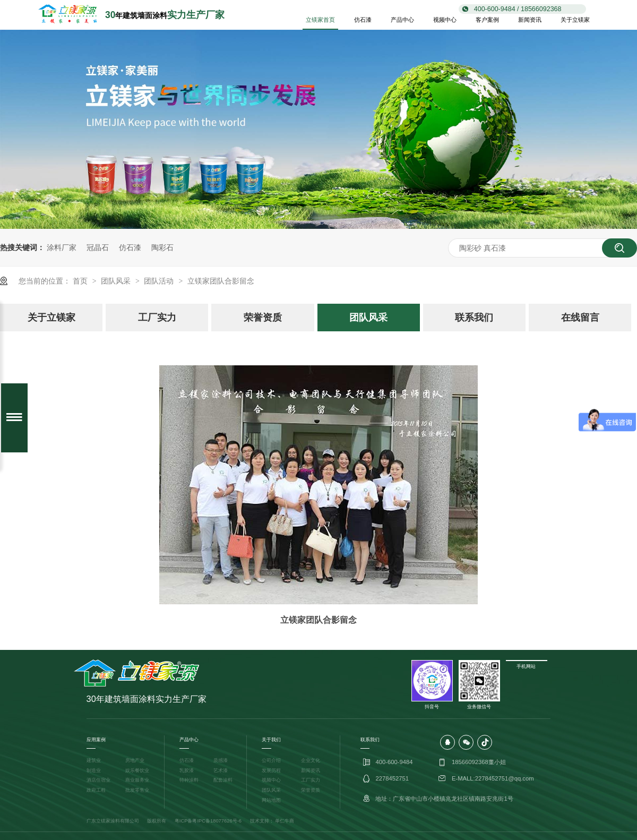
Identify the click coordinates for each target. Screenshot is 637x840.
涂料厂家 (62, 247)
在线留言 (580, 318)
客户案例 (487, 20)
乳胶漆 (187, 770)
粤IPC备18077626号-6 (217, 821)
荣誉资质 (263, 318)
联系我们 (474, 318)
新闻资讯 (530, 20)
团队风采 (117, 281)
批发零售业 (137, 790)
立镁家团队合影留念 (221, 281)
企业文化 (311, 760)
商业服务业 (137, 780)
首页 (81, 281)
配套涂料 (223, 780)
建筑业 (94, 760)
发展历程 (271, 770)
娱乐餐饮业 (137, 770)
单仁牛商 (285, 821)
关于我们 (271, 740)
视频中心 (445, 20)
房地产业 (135, 760)
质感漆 (221, 760)
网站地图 (271, 800)
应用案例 (96, 740)
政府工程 (96, 790)
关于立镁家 (575, 20)
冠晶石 (98, 247)
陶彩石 (162, 247)
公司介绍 (271, 760)
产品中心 (402, 20)
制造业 (94, 770)
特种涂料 (189, 780)
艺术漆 (221, 770)
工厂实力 (157, 318)
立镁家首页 (320, 20)
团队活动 (160, 281)
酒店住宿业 (98, 780)
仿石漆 (363, 20)
